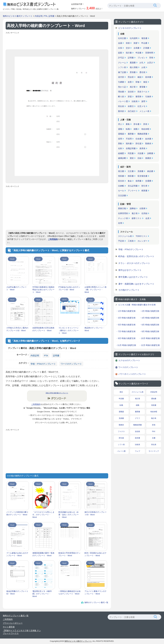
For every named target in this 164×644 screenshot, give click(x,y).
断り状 (121, 97)
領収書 (121, 176)
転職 (128, 129)
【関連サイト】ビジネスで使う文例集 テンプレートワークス (22, 632)
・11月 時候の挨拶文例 (126, 345)
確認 (139, 77)
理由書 (121, 92)
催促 (145, 82)
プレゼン (141, 58)
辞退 (130, 97)
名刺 (120, 148)
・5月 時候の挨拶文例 (126, 325)
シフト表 (122, 67)
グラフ (138, 418)
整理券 (138, 97)
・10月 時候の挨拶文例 (149, 338)
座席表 (142, 148)
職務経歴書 (142, 134)
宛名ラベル (142, 92)
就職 (136, 129)
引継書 (121, 82)
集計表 (135, 213)
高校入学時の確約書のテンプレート (57, 393)
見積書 (140, 171)
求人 (120, 124)
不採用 (129, 139)
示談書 (140, 153)
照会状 (131, 77)
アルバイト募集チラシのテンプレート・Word (96, 592)
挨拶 (136, 43)
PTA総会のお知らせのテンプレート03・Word (69, 288)
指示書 (129, 53)
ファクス (121, 431)
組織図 (121, 153)
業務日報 (122, 208)
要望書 (142, 87)
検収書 (131, 176)
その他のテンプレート (129, 290)
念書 (154, 438)
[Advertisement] (57, 41)
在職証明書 (131, 148)
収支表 (121, 181)
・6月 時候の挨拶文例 (149, 325)
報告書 (144, 38)
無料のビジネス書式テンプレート (18, 16)
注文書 (131, 171)
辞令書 (137, 124)
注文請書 (122, 196)
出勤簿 (142, 208)
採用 (120, 139)
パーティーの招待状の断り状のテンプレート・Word (17, 513)
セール (121, 191)
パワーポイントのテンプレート (132, 374)
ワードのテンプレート (71, 364)
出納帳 (121, 186)
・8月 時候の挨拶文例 (149, 331)
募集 (128, 124)
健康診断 (122, 158)
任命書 (138, 139)
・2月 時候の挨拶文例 (149, 311)
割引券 (144, 186)
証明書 (51, 16)
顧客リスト (137, 218)
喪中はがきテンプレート (130, 270)
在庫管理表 (123, 213)
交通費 (148, 181)
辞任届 (138, 144)
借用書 (138, 181)
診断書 (150, 153)
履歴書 (131, 134)
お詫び (150, 63)
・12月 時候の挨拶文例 (149, 345)
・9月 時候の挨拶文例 (126, 338)
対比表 (121, 106)
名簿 (120, 223)
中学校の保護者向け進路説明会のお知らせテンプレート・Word (43, 290)
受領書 (133, 72)
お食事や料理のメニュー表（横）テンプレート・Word (96, 290)
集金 (130, 181)
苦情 (151, 58)
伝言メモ (141, 106)
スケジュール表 (125, 236)
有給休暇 (145, 129)
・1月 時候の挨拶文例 (126, 311)
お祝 (143, 67)
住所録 (144, 213)
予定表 (121, 241)
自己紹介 (132, 111)
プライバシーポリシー (13, 623)
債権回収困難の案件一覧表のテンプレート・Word (43, 554)
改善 (130, 82)
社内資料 (134, 38)
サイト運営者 (9, 627)
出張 (120, 48)
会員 (147, 218)
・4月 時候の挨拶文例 (149, 318)
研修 (138, 82)
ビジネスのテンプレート (130, 28)
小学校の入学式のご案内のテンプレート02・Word (17, 329)
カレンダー (142, 241)
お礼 (141, 63)
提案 (120, 53)
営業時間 (149, 53)
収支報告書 (142, 176)
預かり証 (122, 87)
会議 (120, 43)
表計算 (133, 87)
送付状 (121, 77)
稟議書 (133, 63)
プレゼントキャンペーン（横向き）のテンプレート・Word (69, 330)
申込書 (144, 43)
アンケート (133, 191)
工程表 (131, 241)
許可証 (121, 58)
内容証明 (39, 16)
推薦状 (148, 158)
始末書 (148, 139)
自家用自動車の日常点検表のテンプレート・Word (43, 329)
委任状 (142, 72)
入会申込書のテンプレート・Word (16, 288)
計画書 (146, 48)
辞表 (145, 124)
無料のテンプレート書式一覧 (96, 602)
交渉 (128, 48)
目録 (139, 158)
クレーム (122, 63)
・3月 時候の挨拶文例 (126, 318)
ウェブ (138, 451)
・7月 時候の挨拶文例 (126, 331)
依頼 (128, 43)
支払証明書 (133, 186)
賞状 (132, 158)
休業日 (131, 106)
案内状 (121, 111)
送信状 (131, 92)
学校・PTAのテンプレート (43, 364)
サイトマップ (154, 451)
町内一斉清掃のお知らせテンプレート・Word (96, 554)
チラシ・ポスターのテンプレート (134, 263)
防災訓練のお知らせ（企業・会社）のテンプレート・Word (69, 515)
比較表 (135, 101)
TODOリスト (141, 236)
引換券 (148, 97)
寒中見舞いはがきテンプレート (133, 277)
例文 (121, 392)
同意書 (131, 153)
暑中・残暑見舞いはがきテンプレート (136, 284)
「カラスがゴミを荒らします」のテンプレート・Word (43, 515)
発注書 (121, 171)
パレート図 (123, 101)
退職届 (121, 134)
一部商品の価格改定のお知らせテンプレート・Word (69, 592)
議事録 (133, 208)
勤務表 (148, 144)
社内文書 (122, 38)
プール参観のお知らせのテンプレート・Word (17, 554)
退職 (120, 129)
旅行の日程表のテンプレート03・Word (96, 513)
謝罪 (143, 101)
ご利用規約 (53, 239)
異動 (120, 144)
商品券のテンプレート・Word (95, 329)
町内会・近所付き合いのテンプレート (136, 256)
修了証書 (122, 72)
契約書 (129, 144)
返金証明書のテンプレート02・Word (17, 592)
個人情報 (134, 67)
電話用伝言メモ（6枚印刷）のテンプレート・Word (42, 594)
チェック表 (123, 218)
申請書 (138, 53)
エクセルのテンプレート (129, 360)
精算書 (144, 191)
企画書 (137, 48)
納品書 (150, 171)
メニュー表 (144, 111)
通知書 (154, 399)
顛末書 (148, 77)
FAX (154, 431)
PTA (46, 16)
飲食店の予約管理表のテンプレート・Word (69, 554)
